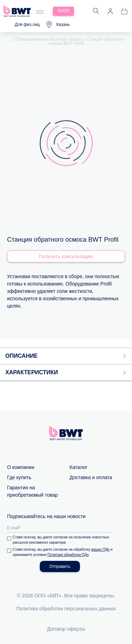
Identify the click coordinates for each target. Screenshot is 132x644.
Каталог (79, 467)
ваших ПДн (101, 549)
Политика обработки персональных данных (66, 609)
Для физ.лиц (27, 25)
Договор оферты (66, 629)
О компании (21, 467)
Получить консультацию (66, 256)
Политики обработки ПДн (68, 555)
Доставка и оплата (91, 477)
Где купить (19, 477)
